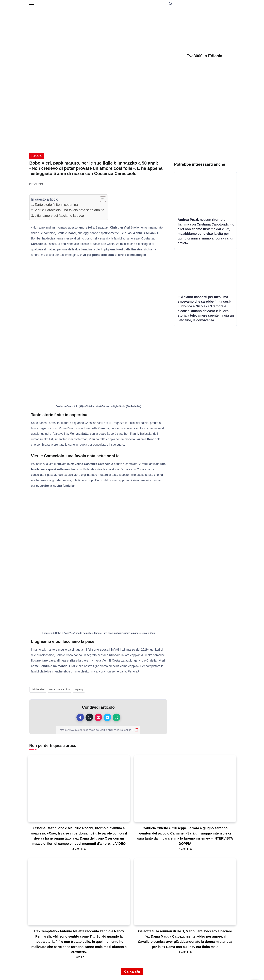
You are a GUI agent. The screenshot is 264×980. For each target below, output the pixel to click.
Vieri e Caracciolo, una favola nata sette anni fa (70, 210)
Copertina (37, 156)
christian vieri (38, 689)
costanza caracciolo (60, 689)
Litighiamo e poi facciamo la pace (59, 216)
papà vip (79, 689)
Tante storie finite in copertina (56, 205)
